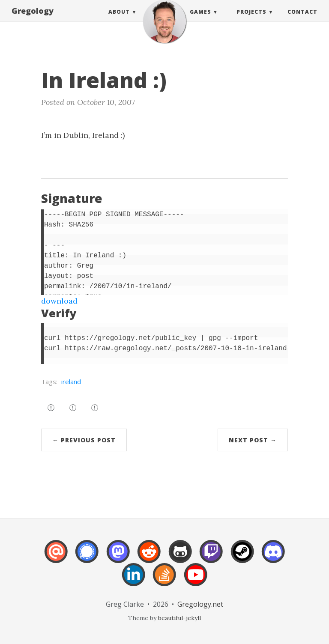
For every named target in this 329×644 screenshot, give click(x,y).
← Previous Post (84, 440)
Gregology (33, 19)
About (119, 20)
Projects (251, 20)
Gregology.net (200, 604)
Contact (302, 20)
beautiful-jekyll (179, 618)
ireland (71, 382)
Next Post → (253, 440)
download (59, 301)
